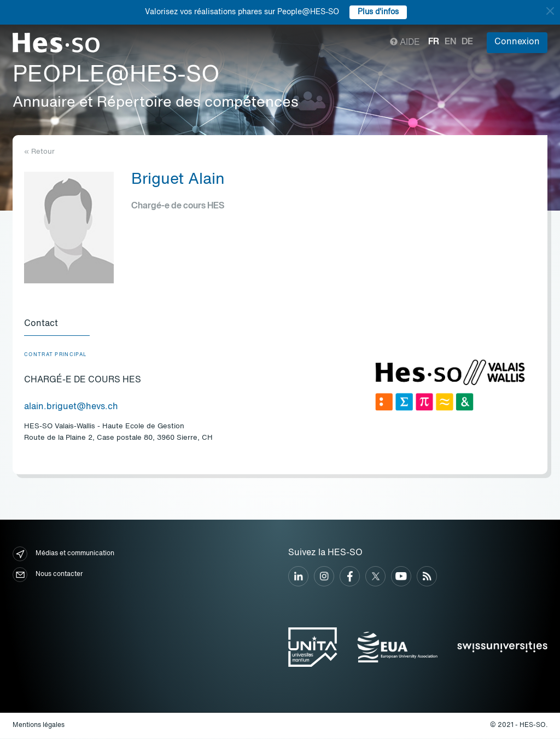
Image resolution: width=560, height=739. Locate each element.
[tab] (57, 325)
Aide (405, 43)
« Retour (39, 152)
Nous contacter (48, 575)
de (467, 42)
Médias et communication (63, 554)
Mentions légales (39, 726)
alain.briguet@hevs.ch (71, 408)
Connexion (517, 42)
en (450, 42)
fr (434, 42)
